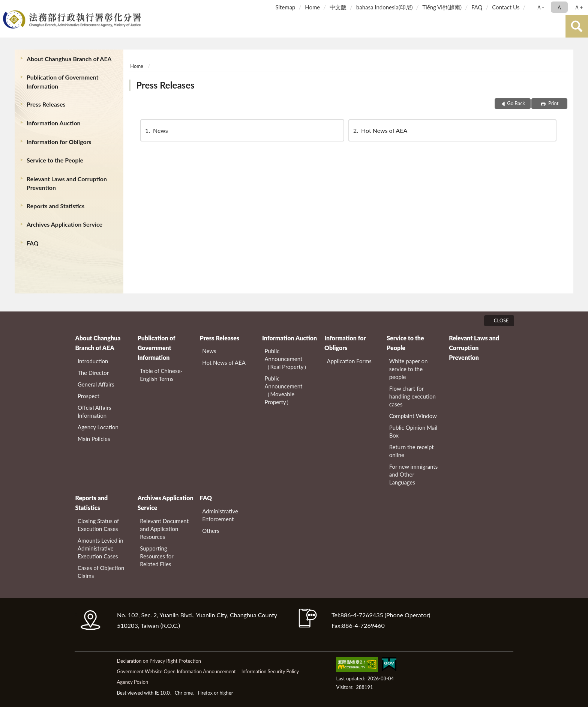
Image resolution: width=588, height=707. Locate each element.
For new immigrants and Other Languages (413, 474)
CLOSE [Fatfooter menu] (501, 320)
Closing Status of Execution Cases (98, 525)
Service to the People (55, 160)
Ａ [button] (559, 7)
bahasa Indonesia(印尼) (385, 7)
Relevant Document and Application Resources (164, 529)
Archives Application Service (64, 224)
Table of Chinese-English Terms (161, 375)
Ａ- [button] (540, 7)
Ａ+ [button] (579, 7)
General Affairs (96, 384)
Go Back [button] (516, 103)
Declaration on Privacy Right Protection (159, 661)
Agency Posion (132, 682)
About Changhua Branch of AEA (69, 59)
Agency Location (98, 427)
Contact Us (506, 7)
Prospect (88, 396)
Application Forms (349, 361)
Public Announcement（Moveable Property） (283, 390)
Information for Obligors (59, 142)
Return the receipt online (412, 451)
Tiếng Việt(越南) (442, 7)
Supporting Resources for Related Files (157, 556)
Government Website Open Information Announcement (176, 671)
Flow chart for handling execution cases (412, 396)
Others (211, 531)
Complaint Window (413, 416)
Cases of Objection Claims (101, 572)
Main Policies (94, 439)
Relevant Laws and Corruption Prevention (67, 183)
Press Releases (46, 104)
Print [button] (553, 103)
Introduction (93, 361)
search (577, 26)
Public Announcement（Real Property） (287, 359)
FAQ (477, 7)
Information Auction (54, 123)
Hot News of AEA (380, 130)
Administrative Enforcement (220, 515)
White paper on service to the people (409, 369)
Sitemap (285, 7)
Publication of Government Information (62, 81)
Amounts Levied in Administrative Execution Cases (100, 548)
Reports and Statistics (55, 206)
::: (7, 7)
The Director (93, 373)
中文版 (338, 7)
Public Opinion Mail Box (413, 431)
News (156, 130)
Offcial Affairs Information (94, 411)
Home (312, 7)
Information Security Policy (270, 671)
